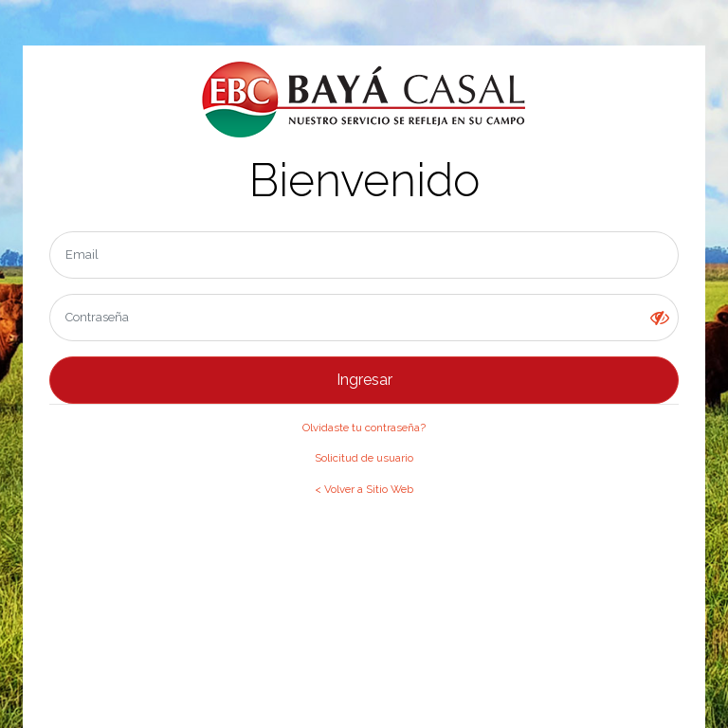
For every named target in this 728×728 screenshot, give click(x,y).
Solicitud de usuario (364, 458)
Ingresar (364, 380)
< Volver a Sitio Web (364, 489)
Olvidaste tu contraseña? (364, 428)
